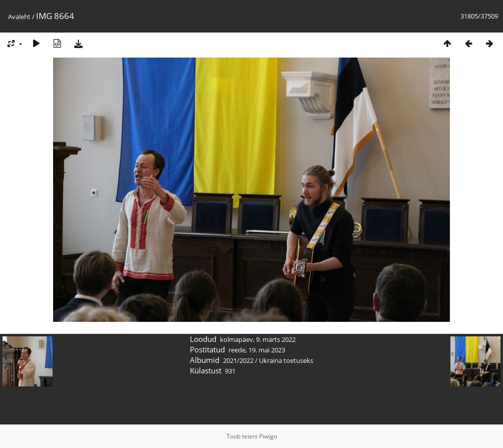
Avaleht (19, 17)
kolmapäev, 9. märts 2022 (258, 339)
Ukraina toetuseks (286, 360)
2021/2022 (238, 360)
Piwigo (268, 436)
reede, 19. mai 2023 (257, 350)
